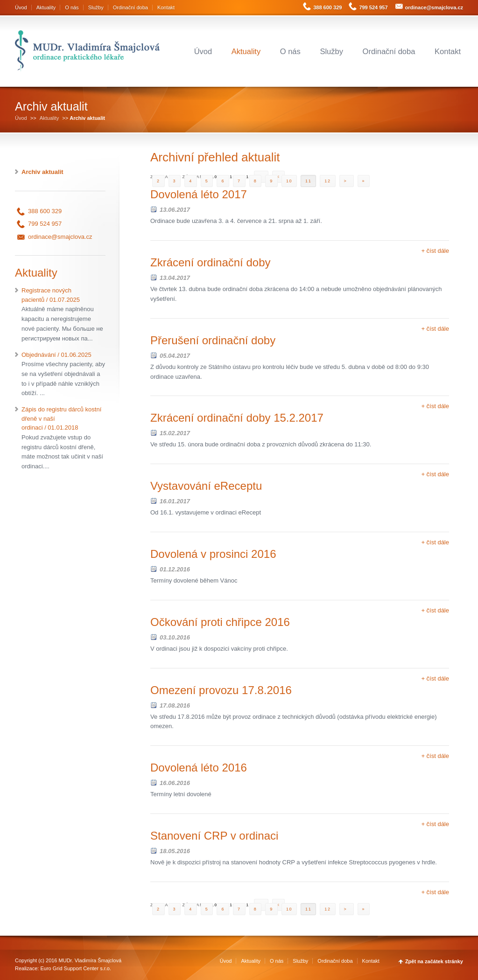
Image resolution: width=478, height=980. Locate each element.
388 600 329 (327, 7)
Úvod (21, 7)
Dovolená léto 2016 (199, 768)
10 (289, 181)
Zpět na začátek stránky (434, 962)
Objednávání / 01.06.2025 (63, 375)
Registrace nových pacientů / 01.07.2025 (63, 315)
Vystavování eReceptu (206, 486)
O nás (72, 7)
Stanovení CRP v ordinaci (214, 836)
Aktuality (46, 7)
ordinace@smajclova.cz (434, 7)
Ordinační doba (130, 7)
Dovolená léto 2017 (199, 194)
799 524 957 (373, 7)
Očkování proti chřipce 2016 (220, 622)
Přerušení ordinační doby (213, 340)
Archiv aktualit (42, 172)
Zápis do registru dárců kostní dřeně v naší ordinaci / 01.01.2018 (63, 439)
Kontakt (166, 7)
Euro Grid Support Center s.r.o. (76, 968)
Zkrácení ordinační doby (210, 262)
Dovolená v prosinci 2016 (213, 554)
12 (327, 181)
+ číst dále (435, 251)
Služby (96, 7)
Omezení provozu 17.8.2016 (221, 690)
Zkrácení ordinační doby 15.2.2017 (237, 418)
